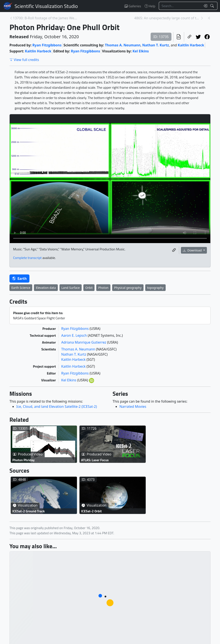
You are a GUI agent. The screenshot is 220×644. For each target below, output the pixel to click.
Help (150, 6)
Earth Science (21, 288)
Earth (19, 279)
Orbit (89, 288)
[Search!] (213, 6)
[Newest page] (209, 18)
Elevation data (46, 288)
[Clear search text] (205, 6)
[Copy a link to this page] (189, 37)
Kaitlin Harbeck (191, 45)
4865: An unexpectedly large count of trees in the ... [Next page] (167, 18)
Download (193, 250)
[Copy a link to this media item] (174, 250)
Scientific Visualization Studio (46, 6)
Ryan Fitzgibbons (47, 45)
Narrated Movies (133, 406)
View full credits (24, 60)
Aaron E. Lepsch (74, 335)
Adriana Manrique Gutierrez (84, 342)
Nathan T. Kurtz (156, 45)
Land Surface (71, 288)
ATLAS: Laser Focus (95, 460)
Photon (103, 288)
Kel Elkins (141, 51)
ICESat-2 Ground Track (29, 511)
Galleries (133, 6)
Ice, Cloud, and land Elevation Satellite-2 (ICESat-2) (57, 406)
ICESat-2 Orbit (92, 511)
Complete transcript (27, 258)
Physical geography (128, 288)
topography (155, 288)
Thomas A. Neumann (123, 45)
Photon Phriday (24, 460)
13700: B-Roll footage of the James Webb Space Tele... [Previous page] (46, 18)
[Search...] (180, 6)
